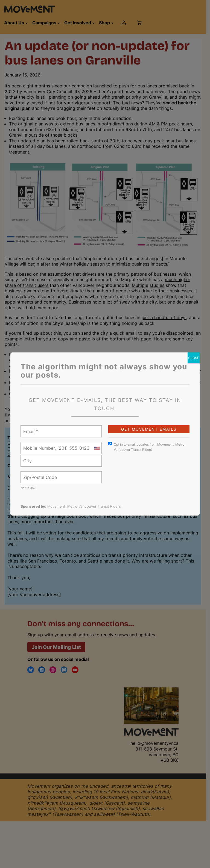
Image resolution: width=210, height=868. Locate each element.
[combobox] (97, 448)
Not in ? (28, 488)
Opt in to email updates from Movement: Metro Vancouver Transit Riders (146, 447)
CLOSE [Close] (194, 358)
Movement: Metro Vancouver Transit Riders (84, 506)
